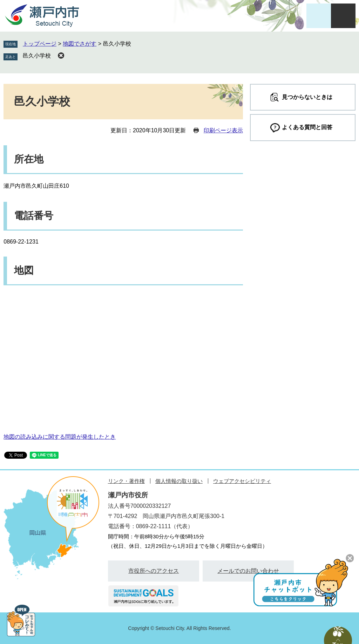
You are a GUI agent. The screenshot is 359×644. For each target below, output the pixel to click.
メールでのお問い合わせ (248, 571)
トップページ (40, 44)
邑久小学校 (37, 56)
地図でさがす (80, 44)
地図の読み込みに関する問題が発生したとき (60, 437)
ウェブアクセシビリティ (242, 481)
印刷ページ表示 (223, 130)
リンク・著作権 (126, 481)
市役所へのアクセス (154, 571)
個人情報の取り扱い (179, 481)
